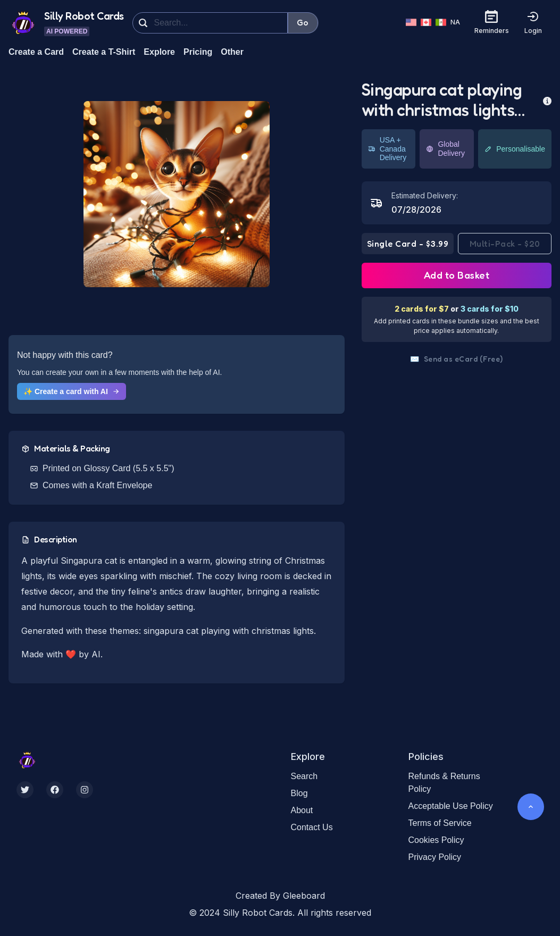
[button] (177, 194)
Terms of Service (440, 823)
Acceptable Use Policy (451, 806)
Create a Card (36, 52)
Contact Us (312, 827)
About (302, 810)
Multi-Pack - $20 (505, 244)
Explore (159, 52)
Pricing (198, 52)
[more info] (547, 100)
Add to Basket (457, 275)
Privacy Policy (435, 857)
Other (232, 52)
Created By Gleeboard (280, 896)
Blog (299, 793)
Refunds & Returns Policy (444, 783)
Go (303, 22)
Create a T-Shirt (104, 52)
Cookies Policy (436, 840)
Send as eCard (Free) (457, 359)
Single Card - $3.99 (408, 244)
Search (304, 776)
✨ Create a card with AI (72, 391)
